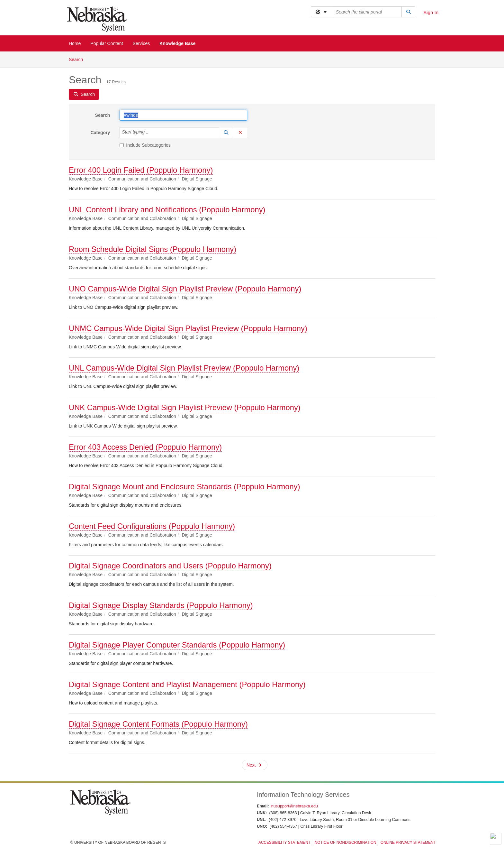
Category (100, 133)
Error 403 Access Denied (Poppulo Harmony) (145, 447)
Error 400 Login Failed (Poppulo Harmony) (141, 170)
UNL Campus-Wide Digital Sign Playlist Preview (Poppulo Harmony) (184, 368)
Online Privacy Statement (408, 842)
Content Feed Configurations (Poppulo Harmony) (152, 526)
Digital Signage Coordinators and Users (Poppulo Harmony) (170, 566)
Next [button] (254, 765)
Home (75, 43)
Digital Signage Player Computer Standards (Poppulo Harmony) (177, 645)
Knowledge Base (177, 43)
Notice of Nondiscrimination (346, 842)
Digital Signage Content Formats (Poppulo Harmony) (158, 724)
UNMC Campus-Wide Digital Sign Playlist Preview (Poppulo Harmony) (188, 328)
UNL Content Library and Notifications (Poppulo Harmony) (167, 210)
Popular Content (107, 43)
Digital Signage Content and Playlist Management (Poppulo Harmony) (187, 684)
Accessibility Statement (284, 842)
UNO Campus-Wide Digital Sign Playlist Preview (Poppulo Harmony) (185, 289)
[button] (226, 133)
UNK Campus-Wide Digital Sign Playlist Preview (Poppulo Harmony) (185, 407)
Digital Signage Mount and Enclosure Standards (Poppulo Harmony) (184, 487)
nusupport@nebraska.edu (295, 806)
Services (141, 43)
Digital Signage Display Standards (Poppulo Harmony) (161, 605)
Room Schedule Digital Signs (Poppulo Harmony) (153, 249)
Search (78, 59)
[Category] (152, 133)
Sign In (431, 12)
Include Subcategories (145, 145)
